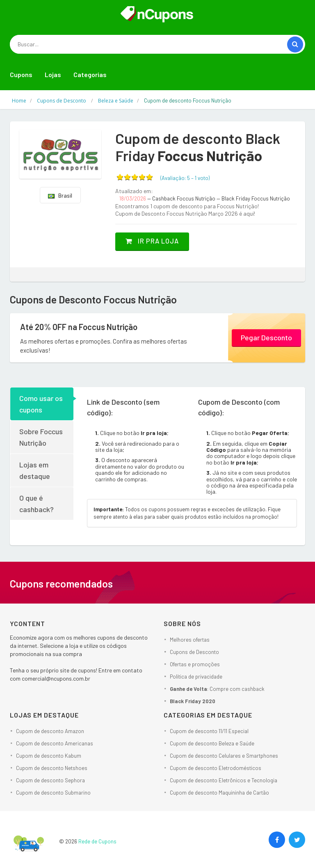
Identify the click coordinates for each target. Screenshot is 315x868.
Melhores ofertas (190, 639)
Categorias (90, 74)
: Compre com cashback (217, 688)
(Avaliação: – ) (185, 178)
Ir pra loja (157, 241)
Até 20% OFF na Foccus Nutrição (85, 327)
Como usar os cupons (41, 403)
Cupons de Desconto (194, 652)
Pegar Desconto (266, 337)
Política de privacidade (196, 676)
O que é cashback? (37, 503)
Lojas (53, 74)
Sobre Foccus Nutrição (41, 437)
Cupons (21, 74)
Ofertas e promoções (195, 664)
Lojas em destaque (35, 470)
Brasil (60, 195)
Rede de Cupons (97, 841)
